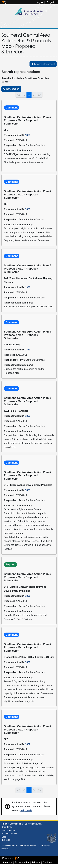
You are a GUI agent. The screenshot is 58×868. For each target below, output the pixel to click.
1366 (28, 662)
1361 (28, 350)
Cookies (47, 862)
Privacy (36, 862)
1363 (28, 490)
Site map (7, 862)
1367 (28, 744)
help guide (26, 810)
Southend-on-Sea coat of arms (52, 838)
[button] (43, 64)
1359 (28, 209)
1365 (28, 596)
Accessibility (22, 862)
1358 (28, 135)
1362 (28, 416)
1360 (28, 287)
